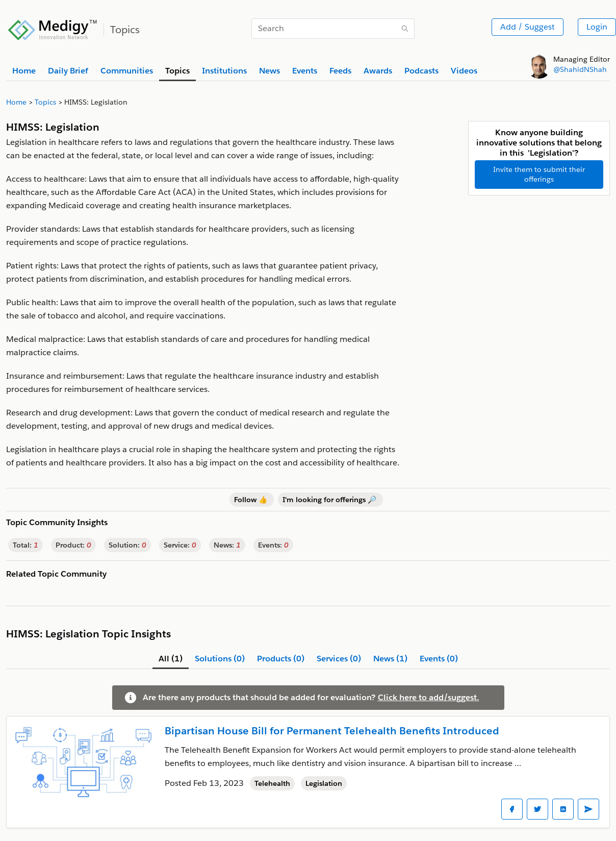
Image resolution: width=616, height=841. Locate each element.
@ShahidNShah (580, 69)
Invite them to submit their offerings (539, 174)
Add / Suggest (528, 27)
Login (597, 27)
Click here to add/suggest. (429, 697)
